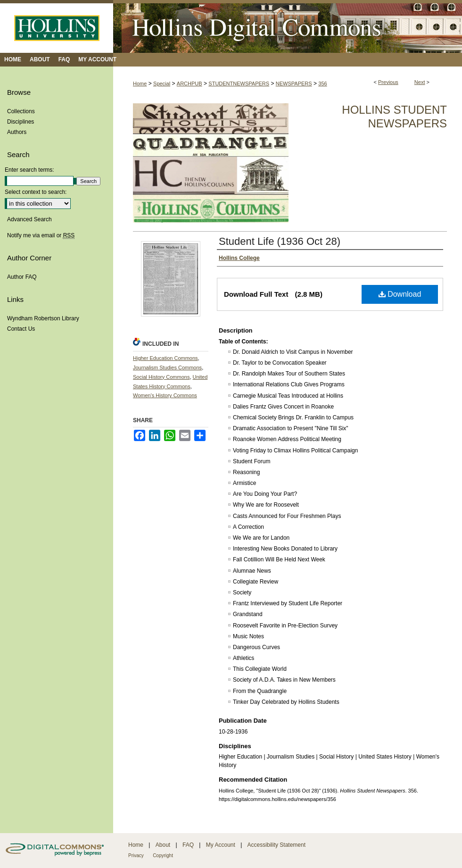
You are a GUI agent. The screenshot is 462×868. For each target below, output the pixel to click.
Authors (17, 132)
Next (420, 82)
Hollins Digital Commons (288, 26)
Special (162, 83)
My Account (221, 845)
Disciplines (21, 122)
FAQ (188, 845)
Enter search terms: (29, 170)
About (163, 845)
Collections (21, 111)
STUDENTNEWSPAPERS (239, 83)
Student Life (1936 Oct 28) (280, 241)
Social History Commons (161, 377)
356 (322, 83)
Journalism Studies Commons (167, 367)
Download (400, 294)
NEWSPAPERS (294, 83)
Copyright (163, 855)
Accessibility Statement (276, 845)
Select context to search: (36, 192)
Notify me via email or (41, 235)
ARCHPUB (190, 83)
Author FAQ (22, 277)
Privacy (136, 855)
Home (140, 83)
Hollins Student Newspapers (394, 117)
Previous (388, 82)
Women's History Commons (165, 395)
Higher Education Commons (165, 358)
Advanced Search (29, 219)
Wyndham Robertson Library (43, 318)
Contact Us (21, 329)
